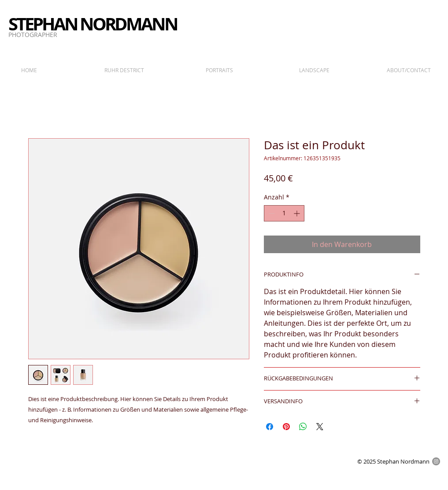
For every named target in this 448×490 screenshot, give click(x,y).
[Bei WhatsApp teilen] (303, 427)
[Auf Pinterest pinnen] (286, 427)
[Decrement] (271, 213)
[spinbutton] (284, 213)
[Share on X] (320, 427)
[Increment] (298, 213)
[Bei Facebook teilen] (270, 427)
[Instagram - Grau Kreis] (436, 461)
